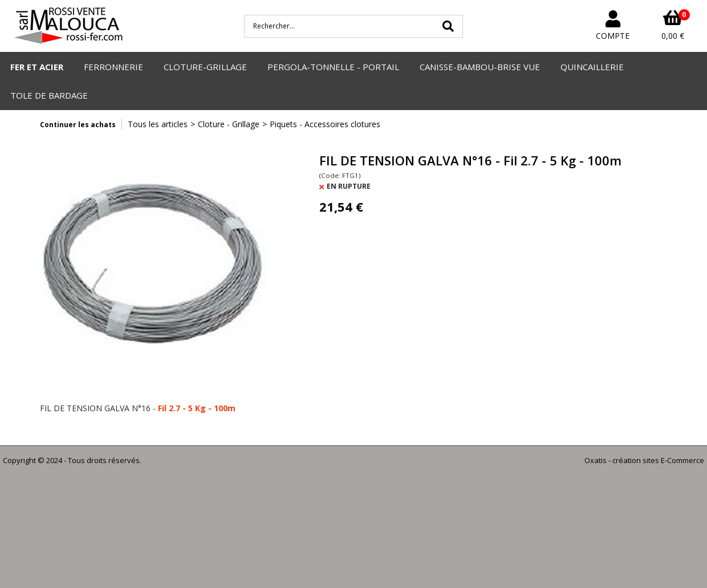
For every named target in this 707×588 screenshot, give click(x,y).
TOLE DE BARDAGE (49, 95)
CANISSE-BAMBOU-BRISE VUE (480, 67)
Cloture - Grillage (229, 124)
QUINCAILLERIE (592, 67)
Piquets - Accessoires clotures (325, 124)
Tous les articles (158, 124)
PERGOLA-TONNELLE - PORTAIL (333, 67)
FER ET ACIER (37, 67)
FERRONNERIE (113, 67)
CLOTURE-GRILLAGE (205, 67)
